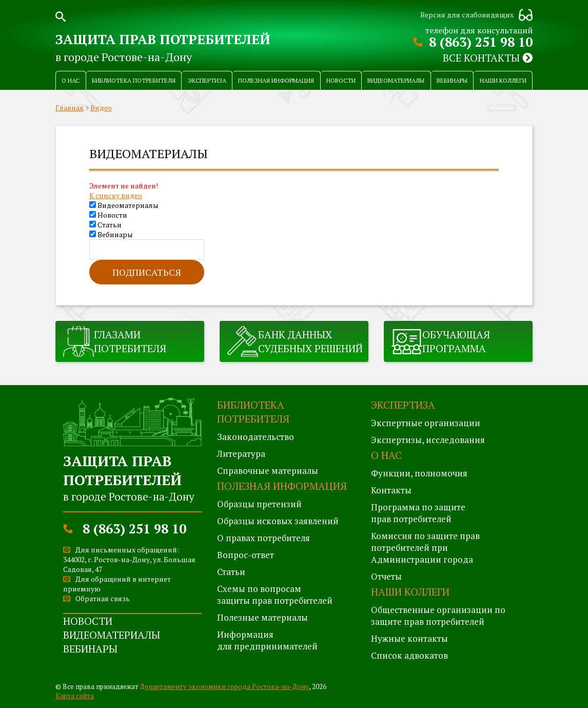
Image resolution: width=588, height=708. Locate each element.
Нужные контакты (409, 638)
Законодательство (256, 437)
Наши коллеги (503, 80)
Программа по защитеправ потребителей (418, 513)
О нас (71, 80)
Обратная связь (103, 598)
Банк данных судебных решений (310, 341)
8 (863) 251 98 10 (481, 42)
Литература (241, 454)
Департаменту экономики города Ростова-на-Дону (224, 686)
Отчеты (386, 576)
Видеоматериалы (396, 80)
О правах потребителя (263, 538)
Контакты (391, 490)
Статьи (105, 225)
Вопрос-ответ (246, 555)
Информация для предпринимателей (267, 640)
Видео (101, 108)
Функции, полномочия (419, 473)
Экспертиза (207, 80)
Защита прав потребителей (163, 39)
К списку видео (116, 195)
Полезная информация (276, 80)
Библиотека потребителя (134, 80)
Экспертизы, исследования (428, 440)
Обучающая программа (456, 341)
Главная (70, 108)
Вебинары (452, 80)
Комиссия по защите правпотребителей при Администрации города (425, 548)
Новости (341, 80)
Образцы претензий (259, 504)
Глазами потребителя (130, 341)
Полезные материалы (262, 617)
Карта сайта (75, 696)
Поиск (61, 15)
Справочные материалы (268, 471)
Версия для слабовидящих (467, 15)
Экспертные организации (426, 423)
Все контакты (488, 58)
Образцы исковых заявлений (278, 521)
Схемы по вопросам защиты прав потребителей (275, 595)
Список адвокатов (409, 655)
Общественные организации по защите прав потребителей (438, 616)
